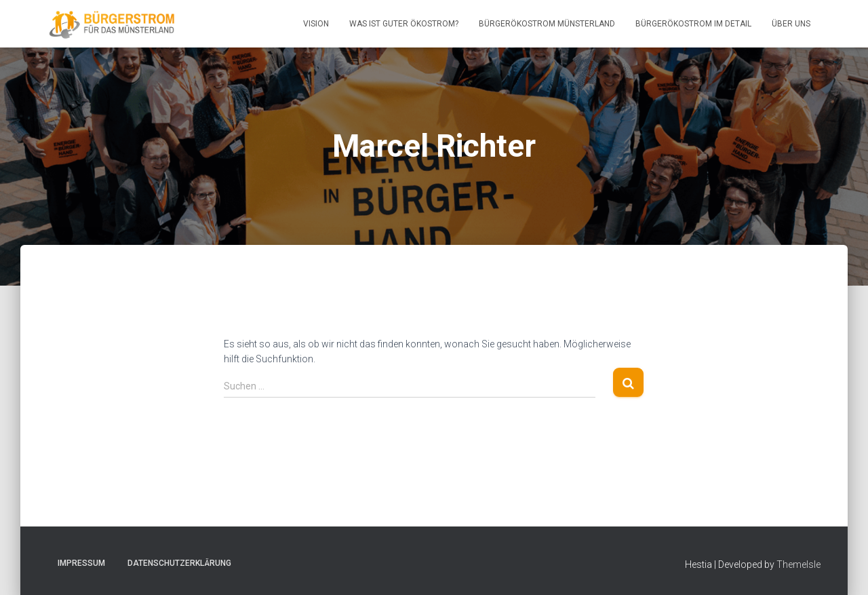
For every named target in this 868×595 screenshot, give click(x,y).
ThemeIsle (798, 564)
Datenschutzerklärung (179, 563)
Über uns (791, 24)
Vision (316, 24)
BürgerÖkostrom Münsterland (547, 24)
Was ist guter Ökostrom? (404, 24)
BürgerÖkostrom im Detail (693, 24)
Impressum (81, 563)
